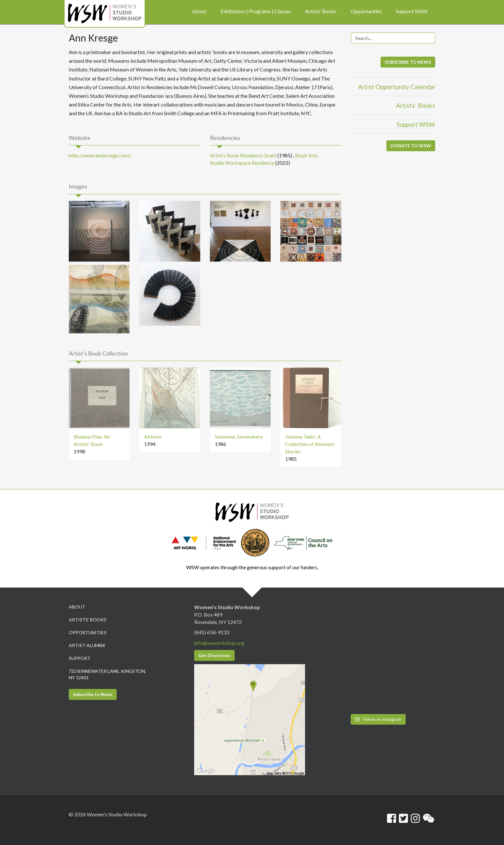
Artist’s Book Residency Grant (243, 155)
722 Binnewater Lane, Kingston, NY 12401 (107, 674)
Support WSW (416, 124)
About (77, 607)
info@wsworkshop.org (219, 643)
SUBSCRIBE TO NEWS (408, 62)
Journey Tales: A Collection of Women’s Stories (310, 444)
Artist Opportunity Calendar (397, 87)
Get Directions (214, 655)
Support (80, 658)
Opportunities (88, 632)
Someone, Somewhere (239, 436)
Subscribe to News (93, 694)
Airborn (153, 436)
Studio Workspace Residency (242, 163)
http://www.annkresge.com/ (100, 155)
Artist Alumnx (87, 645)
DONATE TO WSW (411, 146)
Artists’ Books (416, 105)
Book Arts (306, 155)
